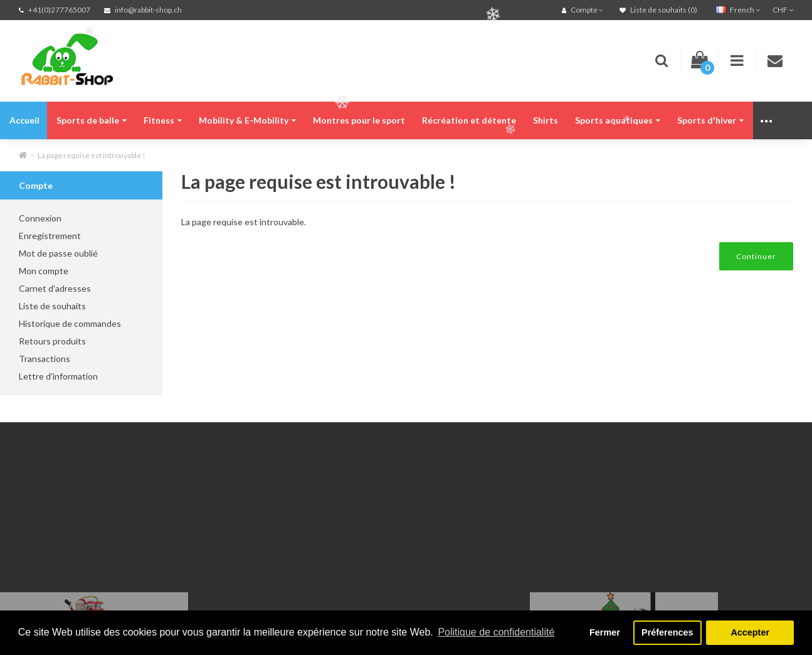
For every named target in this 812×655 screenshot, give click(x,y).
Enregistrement (50, 236)
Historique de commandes (70, 323)
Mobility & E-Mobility (247, 120)
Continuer (756, 256)
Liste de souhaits (52, 306)
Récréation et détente (469, 120)
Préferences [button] (667, 632)
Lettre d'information (58, 376)
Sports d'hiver (710, 120)
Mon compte (44, 271)
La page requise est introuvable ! (92, 155)
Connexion (40, 218)
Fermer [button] (605, 632)
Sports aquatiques (618, 120)
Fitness (163, 120)
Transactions (45, 359)
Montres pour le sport (359, 120)
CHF (783, 10)
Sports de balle (92, 120)
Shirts (546, 120)
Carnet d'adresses (55, 288)
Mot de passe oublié (58, 253)
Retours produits (52, 341)
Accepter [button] (750, 632)
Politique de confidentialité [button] (496, 632)
